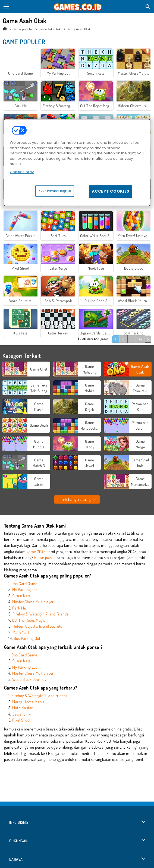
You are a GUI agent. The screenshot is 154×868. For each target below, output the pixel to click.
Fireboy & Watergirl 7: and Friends (40, 614)
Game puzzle (45, 558)
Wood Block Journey (29, 679)
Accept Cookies (111, 191)
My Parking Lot (25, 590)
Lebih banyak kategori (77, 499)
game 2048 (36, 552)
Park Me (19, 608)
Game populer (23, 29)
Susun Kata (21, 596)
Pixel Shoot (21, 720)
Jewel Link (21, 714)
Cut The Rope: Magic (29, 620)
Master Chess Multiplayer (33, 602)
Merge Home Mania (28, 702)
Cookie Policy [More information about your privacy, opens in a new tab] (22, 172)
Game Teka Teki (50, 29)
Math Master (23, 632)
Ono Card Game (24, 584)
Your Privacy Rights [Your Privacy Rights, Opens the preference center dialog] (55, 191)
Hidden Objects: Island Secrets (37, 626)
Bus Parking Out (27, 638)
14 (140, 339)
